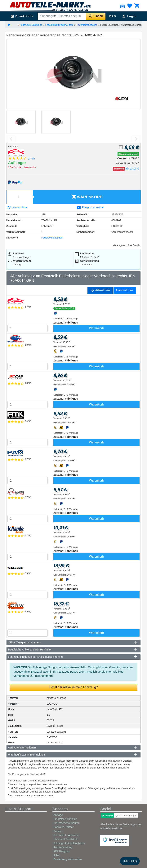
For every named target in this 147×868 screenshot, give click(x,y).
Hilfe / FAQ (130, 861)
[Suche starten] (96, 16)
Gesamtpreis (125, 290)
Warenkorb (87, 197)
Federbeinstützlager (87, 25)
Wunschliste (17, 207)
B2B (113, 16)
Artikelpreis (100, 290)
